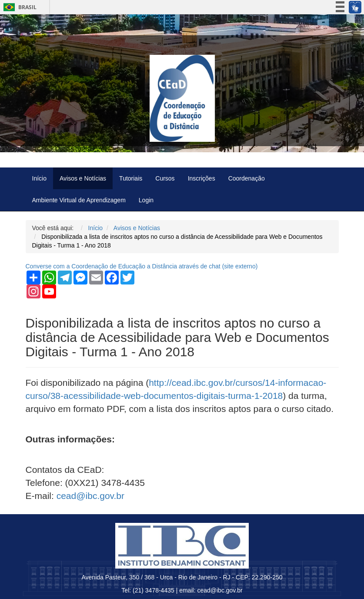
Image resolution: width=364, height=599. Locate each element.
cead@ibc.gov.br (90, 496)
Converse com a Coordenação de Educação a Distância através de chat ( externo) (142, 266)
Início (39, 178)
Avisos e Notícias (83, 178)
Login (146, 200)
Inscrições (202, 178)
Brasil (18, 7)
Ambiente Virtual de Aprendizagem (79, 200)
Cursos (165, 178)
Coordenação (247, 178)
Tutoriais (131, 178)
